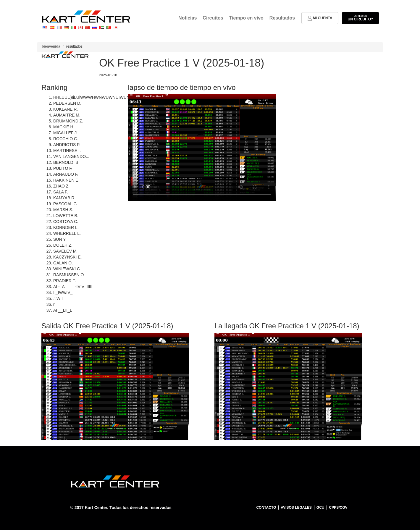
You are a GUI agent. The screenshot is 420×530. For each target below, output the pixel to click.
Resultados (282, 18)
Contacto (266, 508)
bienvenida (51, 46)
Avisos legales (296, 508)
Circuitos (213, 18)
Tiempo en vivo (246, 18)
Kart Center (96, 508)
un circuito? (360, 18)
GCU (320, 508)
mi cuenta (320, 18)
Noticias (188, 18)
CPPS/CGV (338, 508)
